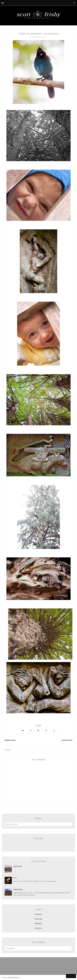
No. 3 (15, 878)
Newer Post (10, 740)
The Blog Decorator (14, 977)
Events (38, 914)
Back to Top (71, 976)
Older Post (67, 740)
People (39, 924)
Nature (38, 919)
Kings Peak (18, 890)
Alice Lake (18, 866)
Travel (38, 928)
